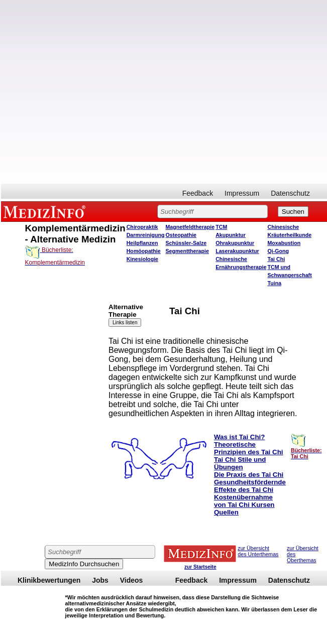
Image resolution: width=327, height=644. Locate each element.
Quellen (226, 512)
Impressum (242, 193)
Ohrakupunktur (235, 243)
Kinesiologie (142, 259)
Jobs (100, 580)
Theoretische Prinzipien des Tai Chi (249, 448)
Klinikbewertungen (49, 580)
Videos (132, 580)
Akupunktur (231, 235)
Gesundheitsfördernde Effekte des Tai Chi (250, 486)
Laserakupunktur (237, 251)
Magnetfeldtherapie (190, 227)
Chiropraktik (142, 227)
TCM (221, 227)
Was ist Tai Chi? (239, 437)
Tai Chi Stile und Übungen (240, 463)
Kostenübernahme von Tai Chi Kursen (244, 501)
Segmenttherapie (187, 251)
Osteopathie (181, 235)
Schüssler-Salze (186, 243)
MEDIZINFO (46, 211)
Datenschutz (290, 193)
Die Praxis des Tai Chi (249, 475)
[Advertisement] (113, 92)
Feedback (198, 193)
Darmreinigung (146, 235)
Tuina (274, 283)
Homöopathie (144, 251)
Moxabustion (284, 243)
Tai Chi (276, 259)
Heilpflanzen (142, 243)
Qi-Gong (278, 251)
